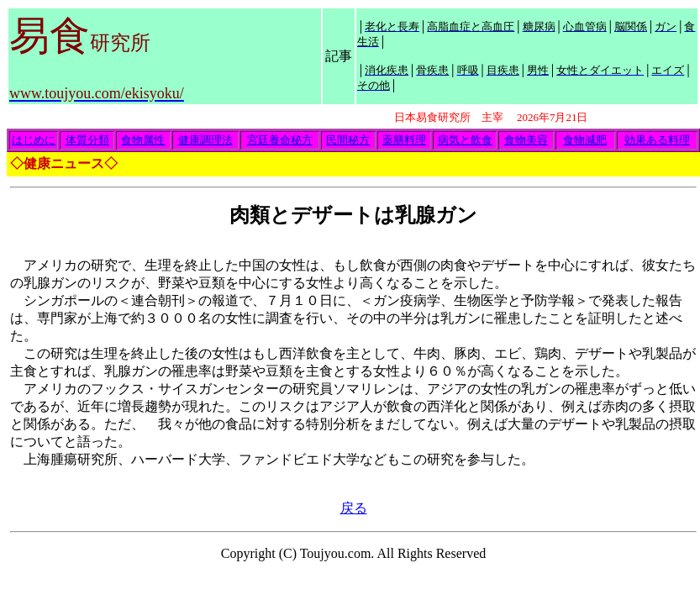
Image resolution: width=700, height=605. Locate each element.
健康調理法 (205, 140)
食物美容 (526, 140)
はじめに (34, 140)
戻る (354, 508)
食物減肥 (585, 140)
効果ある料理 (657, 140)
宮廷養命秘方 (280, 140)
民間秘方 (348, 140)
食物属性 (143, 140)
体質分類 (87, 140)
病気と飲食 (465, 140)
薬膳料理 (404, 140)
